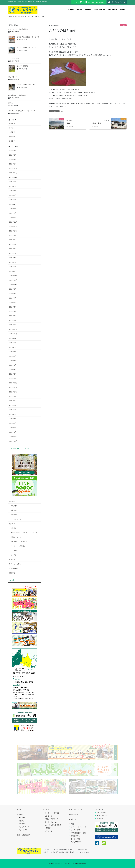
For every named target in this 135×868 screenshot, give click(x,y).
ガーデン (14, 555)
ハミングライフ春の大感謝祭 (18, 29)
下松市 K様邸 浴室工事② (26, 85)
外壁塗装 (14, 528)
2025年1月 (13, 218)
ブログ (123, 25)
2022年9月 (13, 343)
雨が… (11, 103)
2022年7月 (13, 352)
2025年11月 (13, 173)
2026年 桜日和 (22, 66)
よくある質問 (75, 839)
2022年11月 (13, 334)
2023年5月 (13, 307)
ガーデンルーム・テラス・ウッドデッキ (24, 533)
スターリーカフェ (15, 564)
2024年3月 (13, 262)
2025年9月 (13, 182)
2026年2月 (13, 159)
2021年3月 (13, 423)
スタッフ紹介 (23, 830)
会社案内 (12, 501)
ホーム (19, 810)
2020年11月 (13, 441)
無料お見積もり (102, 816)
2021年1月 (13, 432)
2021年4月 (13, 419)
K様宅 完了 (96, 123)
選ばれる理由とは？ (24, 835)
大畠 (68, 123)
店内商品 (12, 137)
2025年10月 (13, 177)
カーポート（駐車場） (18, 546)
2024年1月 (13, 271)
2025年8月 (13, 186)
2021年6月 (13, 410)
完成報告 (12, 132)
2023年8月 (13, 294)
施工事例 (12, 524)
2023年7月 (13, 298)
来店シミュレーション (77, 810)
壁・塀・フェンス (51, 822)
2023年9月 (13, 289)
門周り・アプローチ (51, 819)
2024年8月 (13, 240)
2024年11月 (13, 227)
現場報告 (12, 141)
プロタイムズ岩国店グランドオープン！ (32, 111)
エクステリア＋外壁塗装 (19, 542)
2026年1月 (13, 164)
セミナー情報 (75, 830)
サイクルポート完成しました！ (27, 48)
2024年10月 (13, 231)
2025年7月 (13, 191)
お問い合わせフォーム (117, 2)
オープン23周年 (14, 58)
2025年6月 (13, 195)
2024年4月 (13, 258)
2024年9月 (13, 235)
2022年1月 (13, 378)
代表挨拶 (14, 506)
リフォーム (14, 550)
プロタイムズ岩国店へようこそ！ (28, 37)
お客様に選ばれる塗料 (78, 833)
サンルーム (48, 816)
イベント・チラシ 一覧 (78, 827)
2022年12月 (13, 329)
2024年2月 (13, 267)
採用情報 (12, 573)
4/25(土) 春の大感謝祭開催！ (18, 95)
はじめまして (13, 77)
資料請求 (100, 819)
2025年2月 (13, 213)
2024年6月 (13, 249)
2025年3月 (13, 209)
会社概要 (14, 510)
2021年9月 (13, 396)
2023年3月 (13, 316)
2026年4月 (13, 150)
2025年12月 (13, 168)
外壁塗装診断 (74, 814)
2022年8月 (13, 347)
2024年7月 (13, 244)
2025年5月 (13, 200)
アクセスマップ (16, 519)
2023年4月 (13, 311)
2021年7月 (13, 405)
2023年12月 (13, 276)
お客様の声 (73, 819)
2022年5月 (13, 361)
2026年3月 (13, 155)
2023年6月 (13, 303)
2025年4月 (13, 204)
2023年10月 (13, 285)
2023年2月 (13, 320)
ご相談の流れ (75, 836)
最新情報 (12, 559)
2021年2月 (13, 428)
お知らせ (12, 123)
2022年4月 (13, 365)
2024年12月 (13, 222)
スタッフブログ (76, 842)
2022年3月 (13, 370)
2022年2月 (13, 374)
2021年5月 (13, 414)
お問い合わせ (14, 568)
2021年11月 (13, 387)
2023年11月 (13, 280)
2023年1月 (13, 325)
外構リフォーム (16, 537)
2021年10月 (13, 392)
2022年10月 (13, 338)
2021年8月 (13, 401)
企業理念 (14, 515)
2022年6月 (13, 356)
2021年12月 (13, 383)
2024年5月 (13, 253)
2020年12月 (13, 437)
